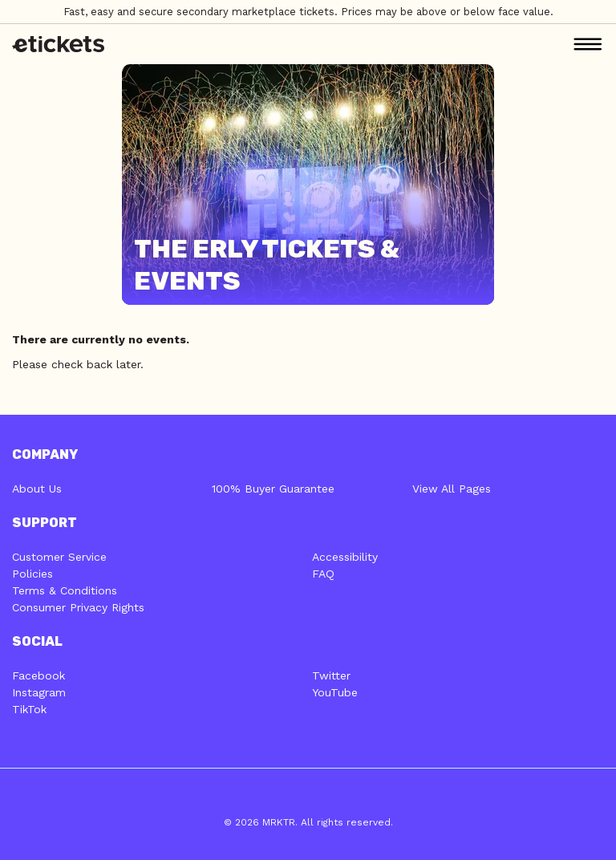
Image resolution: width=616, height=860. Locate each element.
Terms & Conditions (65, 590)
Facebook (38, 675)
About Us (37, 489)
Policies (32, 574)
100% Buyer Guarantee (273, 489)
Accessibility (345, 557)
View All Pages (452, 489)
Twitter (331, 675)
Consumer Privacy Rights (78, 607)
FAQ (323, 574)
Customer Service (59, 557)
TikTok (29, 709)
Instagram (39, 692)
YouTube (335, 692)
